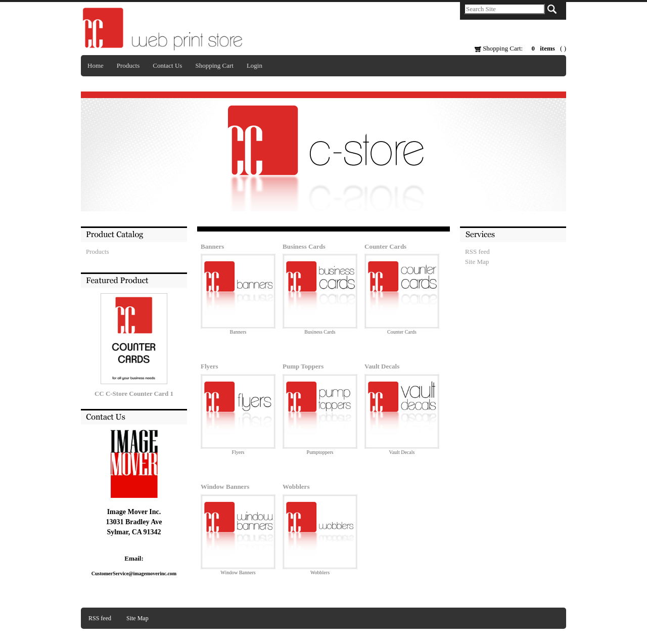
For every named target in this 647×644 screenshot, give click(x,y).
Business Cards (304, 246)
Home (96, 65)
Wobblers (296, 487)
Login (255, 65)
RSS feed (477, 251)
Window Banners (225, 487)
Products (128, 65)
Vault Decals (382, 366)
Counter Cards (385, 246)
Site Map (477, 262)
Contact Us (167, 65)
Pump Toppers (303, 366)
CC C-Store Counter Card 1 (134, 394)
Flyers (210, 366)
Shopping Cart (214, 65)
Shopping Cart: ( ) (520, 48)
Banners (212, 246)
